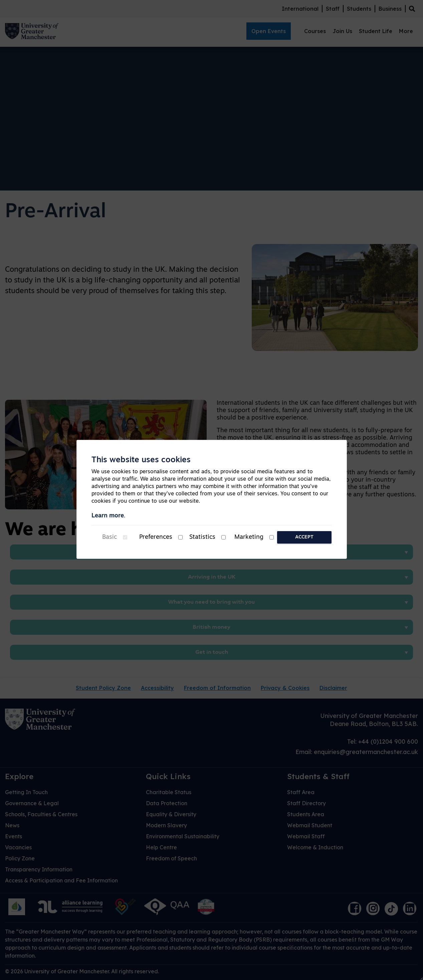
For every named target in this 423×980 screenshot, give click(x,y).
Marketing (249, 537)
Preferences (156, 537)
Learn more (108, 516)
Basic (110, 537)
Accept (304, 537)
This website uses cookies (141, 460)
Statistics (202, 537)
